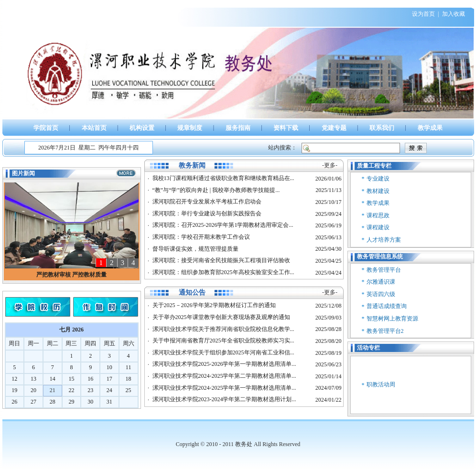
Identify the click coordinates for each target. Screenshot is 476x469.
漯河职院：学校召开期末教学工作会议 (201, 237)
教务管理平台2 (385, 331)
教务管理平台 (384, 270)
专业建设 (378, 179)
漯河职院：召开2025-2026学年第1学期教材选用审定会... (223, 225)
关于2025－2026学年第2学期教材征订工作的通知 (214, 305)
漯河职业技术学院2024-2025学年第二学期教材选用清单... (224, 376)
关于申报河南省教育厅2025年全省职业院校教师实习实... (223, 341)
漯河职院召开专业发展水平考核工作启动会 (207, 202)
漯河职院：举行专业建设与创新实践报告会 (207, 213)
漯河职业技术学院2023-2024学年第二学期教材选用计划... (224, 399)
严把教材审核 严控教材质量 (71, 275)
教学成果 (378, 203)
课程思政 (378, 215)
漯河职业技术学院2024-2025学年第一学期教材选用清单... (224, 388)
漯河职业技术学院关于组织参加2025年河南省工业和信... (223, 352)
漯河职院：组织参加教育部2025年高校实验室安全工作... (223, 272)
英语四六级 (381, 294)
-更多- (330, 165)
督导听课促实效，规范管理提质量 (195, 249)
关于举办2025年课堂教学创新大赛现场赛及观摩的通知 (221, 317)
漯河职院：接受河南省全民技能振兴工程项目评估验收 (221, 260)
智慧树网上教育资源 (392, 319)
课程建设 (378, 227)
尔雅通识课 (381, 282)
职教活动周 (381, 384)
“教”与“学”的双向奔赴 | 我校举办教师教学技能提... (216, 190)
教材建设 (378, 191)
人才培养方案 (384, 240)
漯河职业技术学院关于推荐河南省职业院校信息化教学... (223, 329)
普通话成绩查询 (387, 306)
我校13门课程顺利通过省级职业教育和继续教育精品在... (223, 178)
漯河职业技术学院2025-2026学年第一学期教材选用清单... (224, 364)
